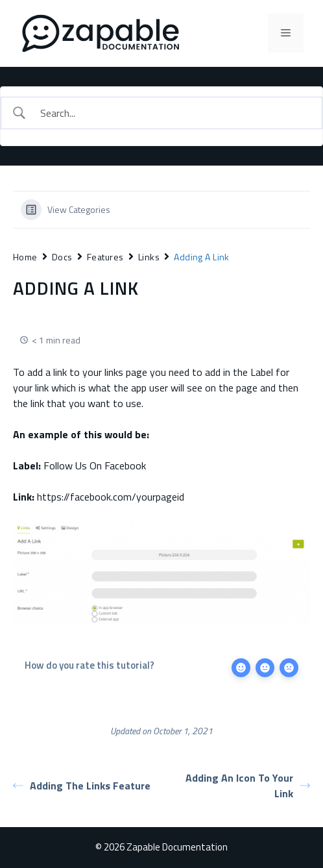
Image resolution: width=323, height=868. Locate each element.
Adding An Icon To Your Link (248, 786)
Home (25, 257)
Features (105, 257)
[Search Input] (173, 113)
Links (149, 257)
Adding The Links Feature (82, 786)
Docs (62, 257)
